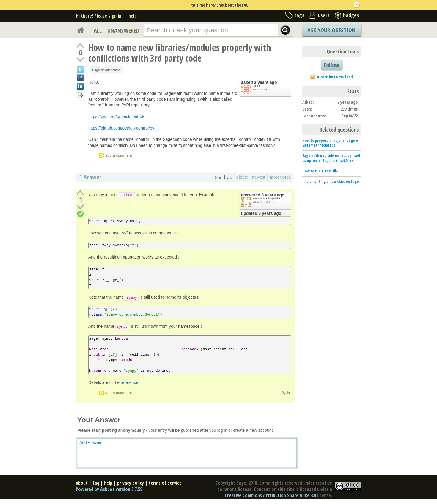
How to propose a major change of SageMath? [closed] (331, 143)
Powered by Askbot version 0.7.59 (109, 489)
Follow (331, 65)
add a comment (119, 155)
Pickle (256, 86)
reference (129, 382)
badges (351, 15)
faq (96, 483)
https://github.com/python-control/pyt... (124, 128)
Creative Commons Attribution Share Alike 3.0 (270, 495)
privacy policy (131, 483)
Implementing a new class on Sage (331, 181)
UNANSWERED (123, 30)
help (133, 16)
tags (299, 15)
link (289, 393)
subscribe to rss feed (335, 77)
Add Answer (91, 442)
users (324, 15)
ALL (98, 30)
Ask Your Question (331, 30)
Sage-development (106, 70)
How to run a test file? (321, 171)
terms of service (165, 483)
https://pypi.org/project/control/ (116, 116)
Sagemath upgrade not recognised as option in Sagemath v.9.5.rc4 (331, 158)
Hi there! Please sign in (99, 16)
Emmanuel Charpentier (267, 199)
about (82, 483)
